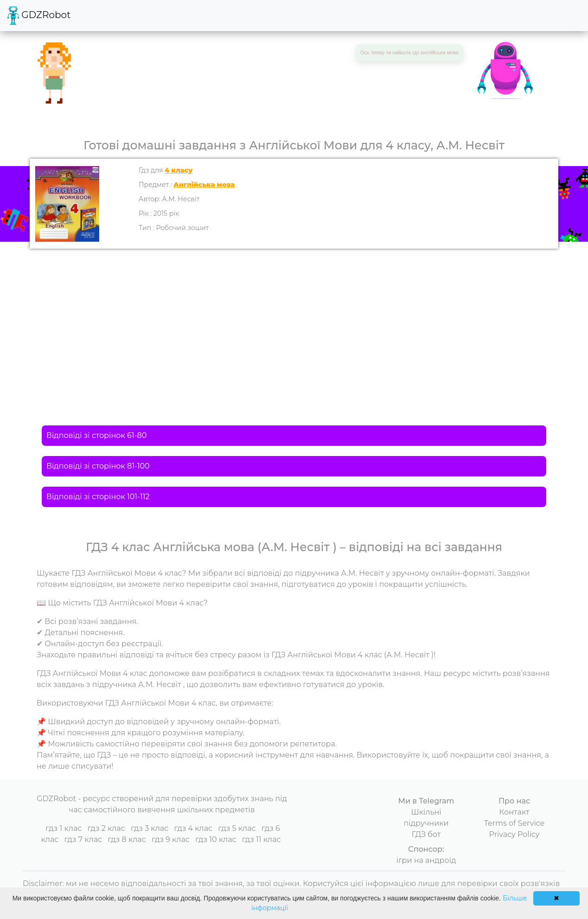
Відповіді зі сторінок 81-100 (98, 466)
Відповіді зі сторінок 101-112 (98, 497)
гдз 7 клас (83, 839)
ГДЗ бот (426, 834)
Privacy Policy (514, 834)
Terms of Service (514, 823)
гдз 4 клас (193, 828)
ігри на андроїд (426, 860)
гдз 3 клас (150, 828)
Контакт (514, 812)
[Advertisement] (294, 318)
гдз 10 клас (216, 839)
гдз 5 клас (237, 828)
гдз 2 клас (106, 828)
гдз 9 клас (171, 839)
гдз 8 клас (127, 839)
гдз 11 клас (262, 839)
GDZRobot (39, 16)
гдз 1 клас (64, 828)
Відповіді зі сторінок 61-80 (96, 435)
